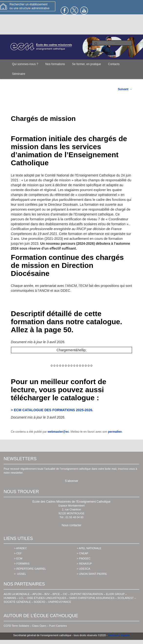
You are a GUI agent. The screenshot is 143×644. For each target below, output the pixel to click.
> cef (18, 553)
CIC (65, 594)
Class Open (39, 626)
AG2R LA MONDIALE (17, 594)
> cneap (82, 553)
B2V (47, 594)
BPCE (56, 594)
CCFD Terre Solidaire (16, 626)
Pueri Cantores (58, 626)
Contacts (114, 64)
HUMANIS (10, 598)
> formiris (22, 564)
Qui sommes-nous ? (25, 64)
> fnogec (84, 558)
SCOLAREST (125, 598)
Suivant (125, 89)
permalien (115, 432)
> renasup (84, 564)
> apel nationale (89, 548)
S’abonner (71, 481)
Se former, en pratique (87, 64)
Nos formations (55, 64)
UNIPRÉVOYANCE (60, 602)
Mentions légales (119, 635)
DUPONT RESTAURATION (87, 594)
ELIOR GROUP (115, 594)
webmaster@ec (58, 432)
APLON (37, 594)
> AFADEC (21, 548)
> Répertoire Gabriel (30, 569)
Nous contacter (71, 525)
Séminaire (19, 74)
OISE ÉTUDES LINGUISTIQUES (47, 598)
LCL (21, 598)
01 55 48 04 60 (74, 517)
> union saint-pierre (92, 574)
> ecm (18, 558)
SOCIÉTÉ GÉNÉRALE (17, 602)
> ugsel (20, 574)
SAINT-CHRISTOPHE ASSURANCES (92, 598)
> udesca (83, 569)
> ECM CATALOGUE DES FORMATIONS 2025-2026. (52, 410)
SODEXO (40, 602)
